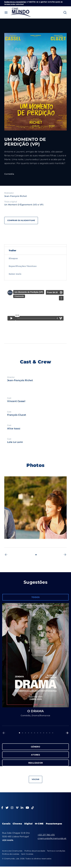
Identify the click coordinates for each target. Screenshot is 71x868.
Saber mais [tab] (15, 274)
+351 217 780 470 (46, 835)
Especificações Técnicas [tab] (23, 266)
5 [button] (32, 733)
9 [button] (44, 733)
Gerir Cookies (27, 854)
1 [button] (36, 555)
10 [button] (47, 733)
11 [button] (50, 733)
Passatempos (54, 824)
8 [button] (41, 733)
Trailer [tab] (12, 250)
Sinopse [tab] (13, 258)
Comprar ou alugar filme (21, 220)
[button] (6, 555)
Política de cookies (11, 854)
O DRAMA (35, 711)
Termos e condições (56, 851)
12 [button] (53, 733)
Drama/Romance (41, 715)
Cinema (17, 824)
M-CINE (39, 824)
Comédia (9, 174)
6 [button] (35, 733)
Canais (6, 824)
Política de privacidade (35, 851)
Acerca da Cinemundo (12, 851)
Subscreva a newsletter (15, 2)
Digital (28, 824)
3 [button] (26, 733)
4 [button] (29, 733)
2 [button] (22, 733)
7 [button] (38, 733)
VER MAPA (8, 840)
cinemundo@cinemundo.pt (52, 838)
